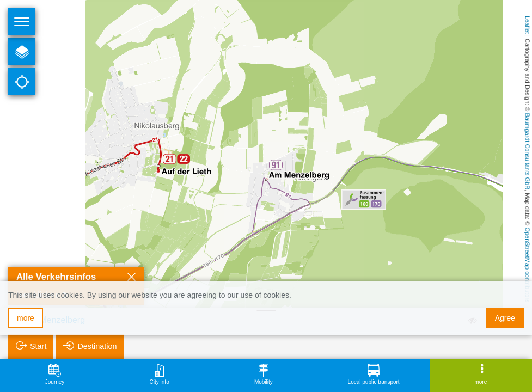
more (26, 318)
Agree (505, 318)
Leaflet (528, 25)
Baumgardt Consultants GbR (528, 152)
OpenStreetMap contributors (528, 265)
